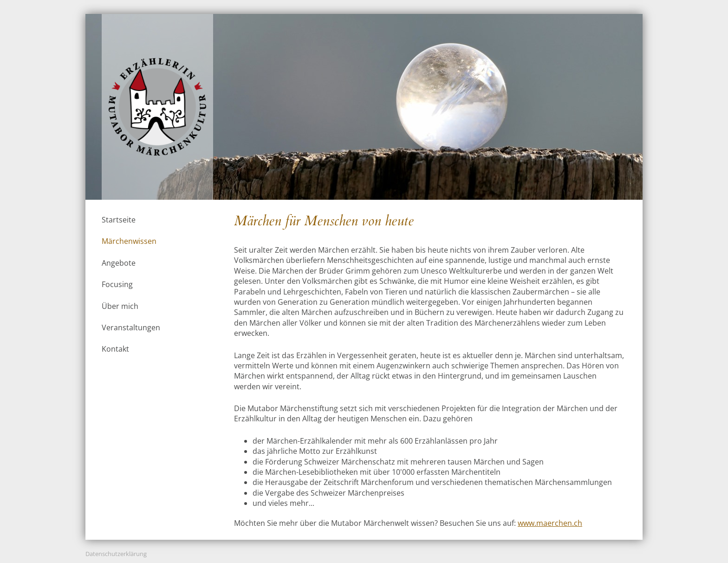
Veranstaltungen (131, 327)
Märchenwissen (129, 241)
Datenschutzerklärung (116, 554)
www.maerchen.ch (550, 523)
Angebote (119, 263)
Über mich (120, 306)
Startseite (119, 220)
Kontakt (115, 349)
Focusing (117, 284)
